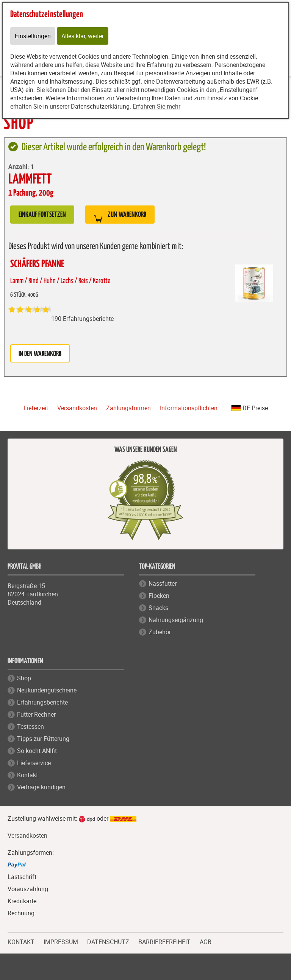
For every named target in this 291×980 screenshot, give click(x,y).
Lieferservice (34, 763)
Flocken (159, 596)
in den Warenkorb (40, 354)
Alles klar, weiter (83, 36)
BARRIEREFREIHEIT (164, 941)
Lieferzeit (36, 408)
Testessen (31, 726)
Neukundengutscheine (47, 690)
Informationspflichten (189, 408)
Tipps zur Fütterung (43, 739)
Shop (24, 678)
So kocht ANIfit (37, 751)
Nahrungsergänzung (176, 620)
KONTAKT (21, 941)
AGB (206, 942)
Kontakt (27, 775)
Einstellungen (33, 36)
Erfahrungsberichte (42, 702)
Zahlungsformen (128, 408)
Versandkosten (77, 408)
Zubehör (160, 632)
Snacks (158, 608)
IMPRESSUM (61, 941)
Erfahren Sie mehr (156, 106)
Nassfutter (163, 583)
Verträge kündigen (41, 787)
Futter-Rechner (36, 714)
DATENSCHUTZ (108, 941)
